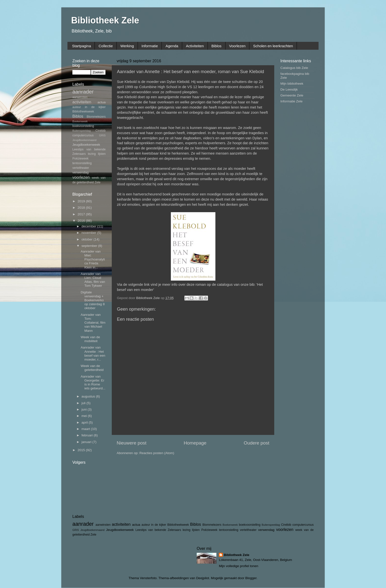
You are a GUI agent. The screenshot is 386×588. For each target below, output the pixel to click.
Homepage (195, 443)
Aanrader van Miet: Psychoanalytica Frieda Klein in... (93, 259)
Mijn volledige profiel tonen (239, 566)
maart (86, 429)
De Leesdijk (289, 89)
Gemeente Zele (292, 95)
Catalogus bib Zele (294, 68)
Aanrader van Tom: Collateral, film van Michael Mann (93, 323)
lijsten (102, 154)
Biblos (217, 46)
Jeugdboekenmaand (84, 140)
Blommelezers (96, 117)
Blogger (251, 578)
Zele (97, 182)
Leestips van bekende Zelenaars (158, 530)
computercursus (83, 135)
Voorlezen (237, 46)
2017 (82, 214)
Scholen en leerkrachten (273, 46)
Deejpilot (203, 578)
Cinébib (101, 131)
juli (84, 403)
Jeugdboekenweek (86, 145)
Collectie (106, 46)
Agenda (172, 46)
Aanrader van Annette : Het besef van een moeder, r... (93, 353)
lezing (92, 154)
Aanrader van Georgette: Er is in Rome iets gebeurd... (93, 382)
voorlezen (81, 177)
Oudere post (257, 443)
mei (85, 416)
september (90, 246)
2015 (82, 450)
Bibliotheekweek (83, 111)
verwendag (80, 172)
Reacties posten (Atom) (157, 453)
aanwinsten (80, 97)
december (89, 226)
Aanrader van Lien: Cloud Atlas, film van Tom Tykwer (93, 280)
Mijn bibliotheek (292, 84)
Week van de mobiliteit (90, 339)
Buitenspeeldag (81, 131)
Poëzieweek (80, 159)
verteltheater (81, 168)
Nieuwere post (132, 443)
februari (88, 435)
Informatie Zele (291, 101)
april (85, 422)
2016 (82, 221)
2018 (82, 208)
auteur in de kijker (89, 107)
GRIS (102, 135)
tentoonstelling (82, 163)
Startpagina (82, 46)
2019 (82, 201)
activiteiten (82, 102)
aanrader (83, 92)
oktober (88, 239)
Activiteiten (195, 46)
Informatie (150, 46)
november (89, 233)
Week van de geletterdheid (92, 368)
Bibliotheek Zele (105, 20)
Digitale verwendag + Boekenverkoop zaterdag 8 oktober (93, 300)
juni (85, 409)
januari (87, 442)
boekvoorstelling (83, 126)
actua (102, 102)
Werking (127, 46)
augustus (89, 396)
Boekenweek (80, 121)
